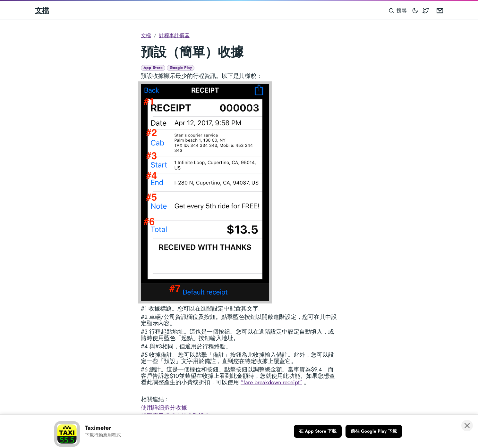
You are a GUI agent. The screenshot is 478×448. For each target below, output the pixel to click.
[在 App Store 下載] (318, 431)
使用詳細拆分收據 (164, 408)
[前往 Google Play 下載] (374, 431)
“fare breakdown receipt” (271, 382)
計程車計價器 (174, 35)
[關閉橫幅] (467, 426)
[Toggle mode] (415, 10)
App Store (153, 68)
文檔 (42, 10)
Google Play (181, 68)
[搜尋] (398, 10)
